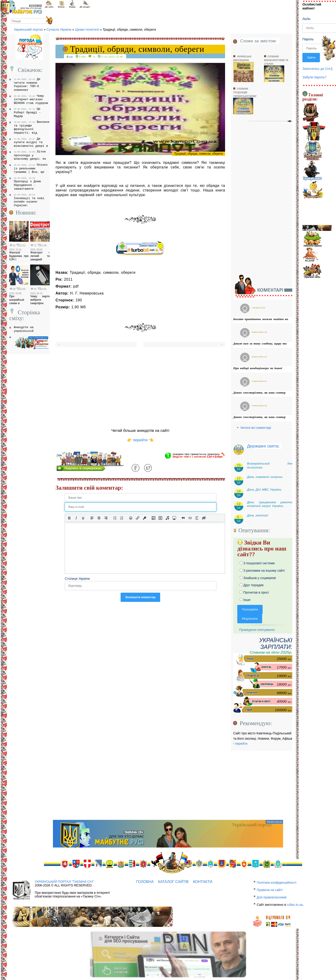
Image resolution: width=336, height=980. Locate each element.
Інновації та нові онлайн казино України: (29, 200)
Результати (250, 619)
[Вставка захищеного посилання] (145, 518)
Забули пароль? (314, 77)
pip (71, 57)
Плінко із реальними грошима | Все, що (31, 168)
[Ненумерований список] (115, 518)
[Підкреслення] (83, 518)
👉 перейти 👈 (140, 440)
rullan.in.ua (295, 905)
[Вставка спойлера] (197, 518)
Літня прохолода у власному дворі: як (30, 155)
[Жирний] (69, 518)
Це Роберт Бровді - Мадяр (27, 112)
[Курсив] (76, 518)
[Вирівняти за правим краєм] (106, 518)
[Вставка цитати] (183, 518)
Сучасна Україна (59, 29)
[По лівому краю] (92, 518)
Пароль (308, 39)
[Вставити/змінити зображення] (154, 518)
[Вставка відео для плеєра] (160, 518)
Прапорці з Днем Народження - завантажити (27, 184)
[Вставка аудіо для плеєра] (167, 518)
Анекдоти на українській (24, 329)
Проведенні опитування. (256, 630)
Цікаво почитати (87, 29)
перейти (241, 744)
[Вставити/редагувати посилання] (138, 518)
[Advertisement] (140, 387)
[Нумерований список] (122, 518)
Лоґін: (307, 19)
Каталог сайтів (173, 882)
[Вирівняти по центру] (99, 518)
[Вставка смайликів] (131, 518)
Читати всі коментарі (255, 428)
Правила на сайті (269, 890)
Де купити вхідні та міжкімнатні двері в (31, 142)
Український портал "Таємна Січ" (64, 882)
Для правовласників (272, 897)
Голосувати (250, 609)
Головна (145, 882)
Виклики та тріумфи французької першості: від (32, 127)
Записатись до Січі (316, 69)
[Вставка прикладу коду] (190, 518)
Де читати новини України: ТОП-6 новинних (27, 84)
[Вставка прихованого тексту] (204, 518)
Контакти (203, 882)
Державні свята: (263, 446)
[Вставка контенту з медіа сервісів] (174, 518)
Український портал (28, 29)
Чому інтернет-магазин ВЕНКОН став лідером (31, 99)
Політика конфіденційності (276, 883)
